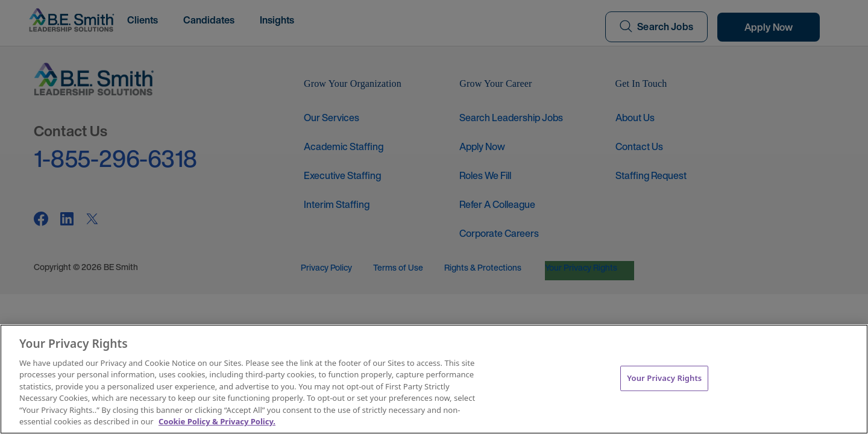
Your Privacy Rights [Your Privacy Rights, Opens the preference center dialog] (664, 378)
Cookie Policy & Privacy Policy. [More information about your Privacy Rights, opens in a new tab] (217, 421)
